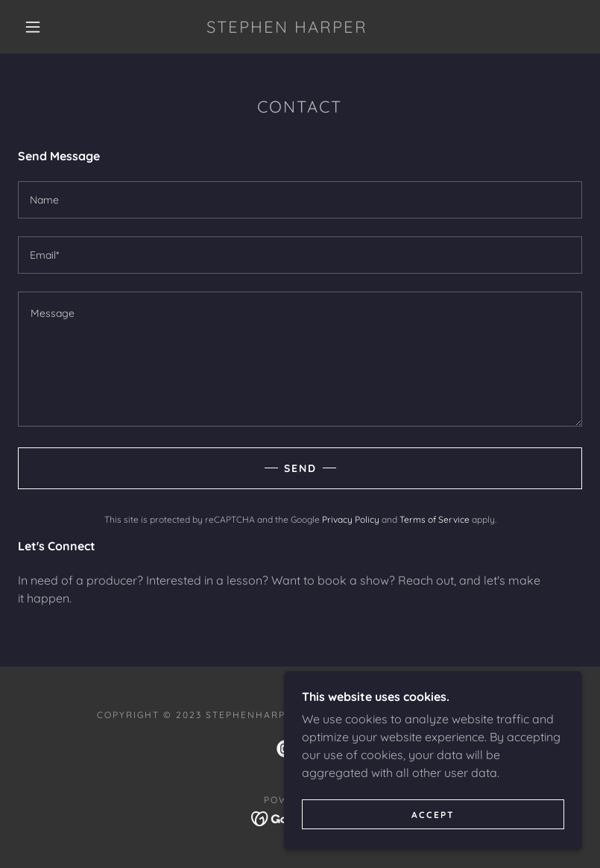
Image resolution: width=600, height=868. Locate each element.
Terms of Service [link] (435, 519)
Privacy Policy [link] (351, 519)
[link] (287, 28)
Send (300, 468)
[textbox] (300, 200)
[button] (33, 27)
